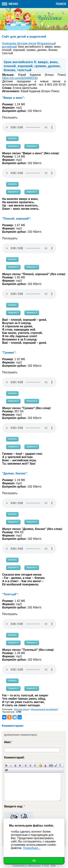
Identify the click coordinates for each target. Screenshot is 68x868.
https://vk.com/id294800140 (20, 78)
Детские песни (21, 709)
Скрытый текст (51, 766)
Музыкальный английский (44, 709)
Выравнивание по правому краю (35, 766)
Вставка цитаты (56, 766)
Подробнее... (32, 848)
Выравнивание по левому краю (26, 766)
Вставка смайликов (41, 766)
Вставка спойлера (6, 770)
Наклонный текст (11, 766)
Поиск (61, 4)
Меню (10, 4)
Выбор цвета (45, 766)
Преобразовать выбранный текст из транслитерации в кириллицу (60, 766)
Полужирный (6, 766)
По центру (30, 766)
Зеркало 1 (13, 146)
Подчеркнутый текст (16, 766)
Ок (34, 861)
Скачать (12, 138)
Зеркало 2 (32, 146)
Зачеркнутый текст (20, 766)
